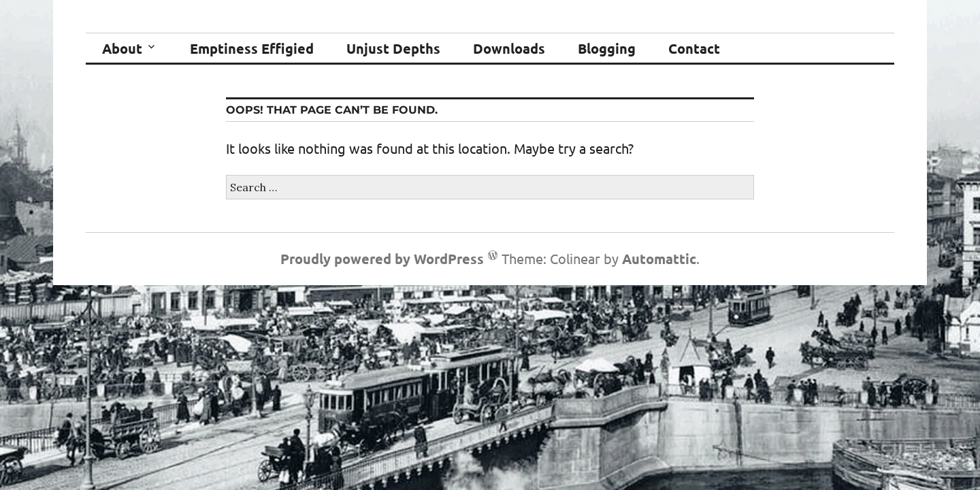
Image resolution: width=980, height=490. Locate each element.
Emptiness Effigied (252, 48)
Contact (694, 48)
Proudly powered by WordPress (382, 259)
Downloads (509, 48)
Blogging (607, 48)
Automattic (659, 259)
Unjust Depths (393, 48)
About (122, 48)
